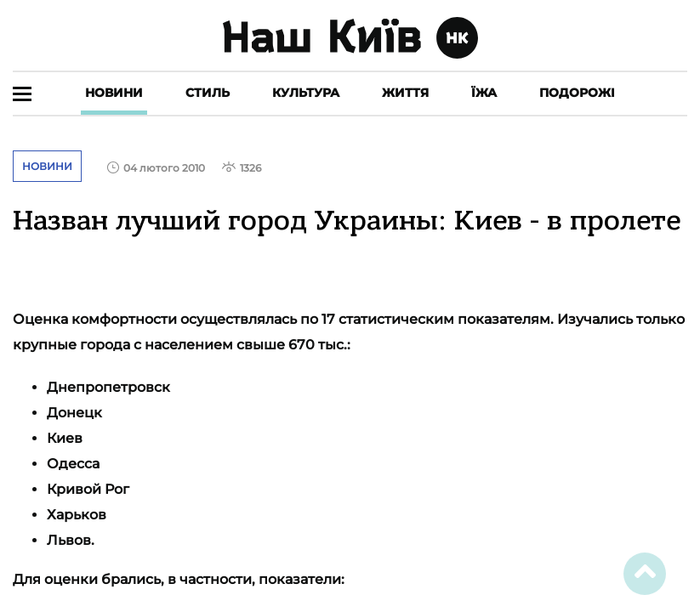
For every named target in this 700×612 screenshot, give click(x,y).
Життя (405, 93)
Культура (306, 93)
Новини (114, 93)
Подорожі (577, 93)
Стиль (208, 93)
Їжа (484, 93)
